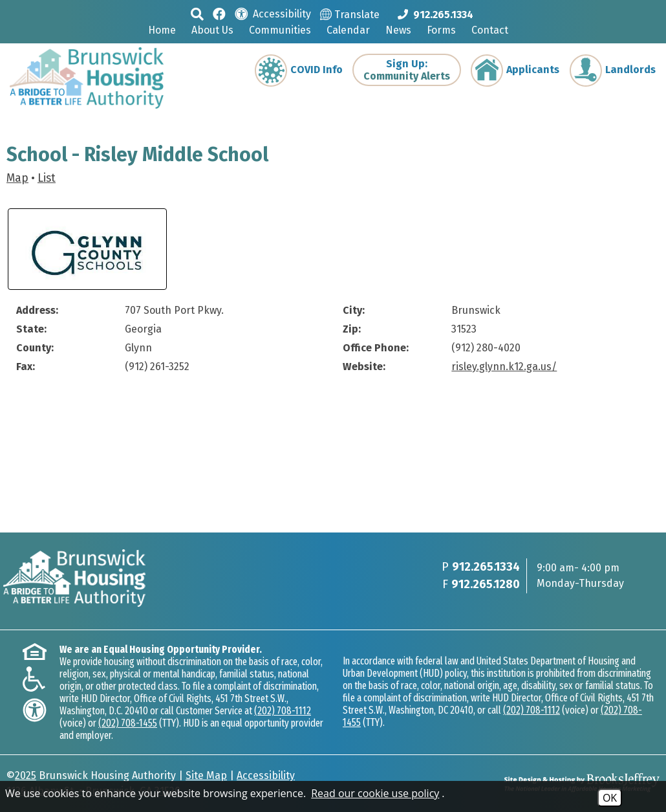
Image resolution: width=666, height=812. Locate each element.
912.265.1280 (486, 584)
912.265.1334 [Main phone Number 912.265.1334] (486, 567)
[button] (197, 14)
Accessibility (266, 775)
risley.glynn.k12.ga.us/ (504, 367)
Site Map (206, 775)
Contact (490, 30)
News (398, 30)
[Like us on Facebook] (219, 13)
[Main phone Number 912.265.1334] (435, 14)
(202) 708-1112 (283, 711)
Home (162, 30)
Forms (441, 30)
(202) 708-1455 (128, 723)
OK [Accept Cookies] (610, 798)
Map (17, 178)
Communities (280, 30)
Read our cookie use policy (375, 793)
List (47, 178)
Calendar (348, 30)
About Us (212, 30)
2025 (26, 775)
